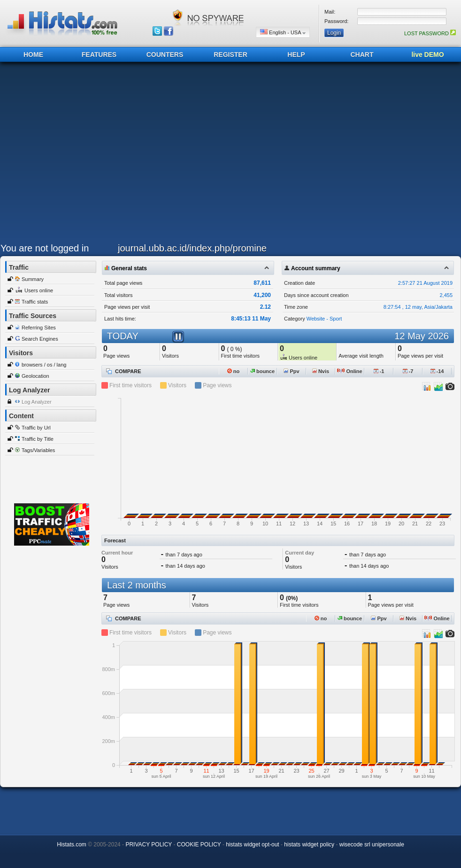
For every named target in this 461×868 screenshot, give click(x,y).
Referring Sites (39, 328)
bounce (262, 371)
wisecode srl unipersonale (372, 845)
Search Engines (40, 339)
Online (350, 371)
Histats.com (72, 845)
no (234, 371)
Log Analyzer (37, 402)
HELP (296, 55)
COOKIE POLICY (199, 845)
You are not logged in (45, 248)
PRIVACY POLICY (149, 845)
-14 (437, 371)
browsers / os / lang (44, 365)
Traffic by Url (36, 428)
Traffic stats (35, 302)
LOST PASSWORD (430, 33)
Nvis (321, 371)
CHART (362, 55)
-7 (408, 371)
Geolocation (35, 376)
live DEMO (427, 55)
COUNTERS (165, 55)
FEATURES (99, 55)
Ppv (291, 371)
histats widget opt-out (252, 845)
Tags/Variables (38, 450)
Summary (33, 279)
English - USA (283, 32)
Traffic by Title (38, 439)
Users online (39, 290)
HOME (33, 55)
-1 (379, 371)
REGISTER (230, 55)
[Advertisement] (88, 155)
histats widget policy (309, 845)
